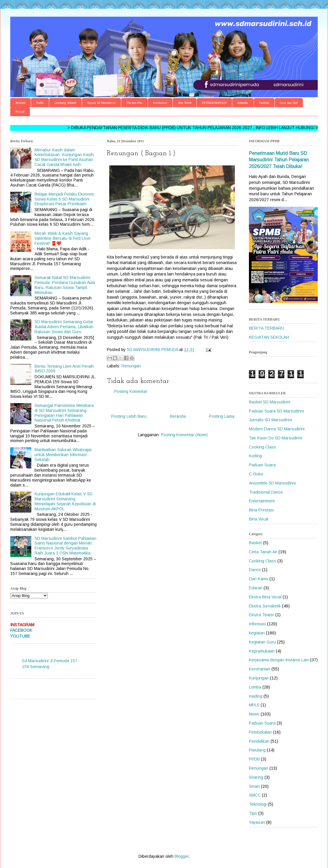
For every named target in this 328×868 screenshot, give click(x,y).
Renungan (131, 366)
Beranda (20, 103)
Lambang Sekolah (65, 103)
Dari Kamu (259, 579)
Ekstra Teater (262, 615)
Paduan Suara (262, 465)
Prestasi (20, 111)
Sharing (256, 777)
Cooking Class (263, 447)
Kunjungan (259, 678)
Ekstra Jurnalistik (265, 606)
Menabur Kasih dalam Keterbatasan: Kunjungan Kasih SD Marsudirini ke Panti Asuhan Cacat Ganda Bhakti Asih (64, 157)
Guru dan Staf (289, 103)
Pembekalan (260, 732)
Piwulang (257, 750)
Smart (254, 786)
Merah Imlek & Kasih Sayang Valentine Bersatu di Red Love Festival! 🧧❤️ (63, 238)
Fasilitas (264, 103)
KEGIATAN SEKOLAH (269, 337)
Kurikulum (160, 103)
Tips (253, 813)
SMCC (255, 795)
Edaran (256, 588)
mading (256, 696)
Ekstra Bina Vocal (265, 597)
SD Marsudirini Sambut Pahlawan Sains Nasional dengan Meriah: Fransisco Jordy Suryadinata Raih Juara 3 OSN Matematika (65, 546)
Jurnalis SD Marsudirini (270, 420)
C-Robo (256, 474)
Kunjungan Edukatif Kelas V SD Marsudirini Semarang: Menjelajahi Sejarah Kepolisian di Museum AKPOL (65, 501)
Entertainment (262, 501)
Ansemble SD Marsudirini (272, 483)
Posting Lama (222, 416)
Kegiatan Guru (262, 642)
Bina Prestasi (261, 510)
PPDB (254, 759)
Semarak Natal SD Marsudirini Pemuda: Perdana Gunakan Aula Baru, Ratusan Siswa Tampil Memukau (65, 285)
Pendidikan (259, 741)
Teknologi (258, 804)
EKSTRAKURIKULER (214, 103)
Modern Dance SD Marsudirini (277, 429)
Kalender (243, 103)
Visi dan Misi (134, 103)
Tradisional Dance (266, 492)
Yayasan (257, 822)
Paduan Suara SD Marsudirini (276, 411)
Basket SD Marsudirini (270, 402)
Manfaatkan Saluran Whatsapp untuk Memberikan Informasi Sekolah (63, 455)
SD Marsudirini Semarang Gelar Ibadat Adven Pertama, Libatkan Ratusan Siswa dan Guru (64, 327)
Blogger (182, 856)
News (254, 714)
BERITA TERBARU (266, 328)
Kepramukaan (262, 651)
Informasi (257, 624)
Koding (255, 456)
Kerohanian (260, 669)
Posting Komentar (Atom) (184, 435)
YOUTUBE (20, 636)
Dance (255, 570)
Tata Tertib (185, 103)
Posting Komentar (131, 391)
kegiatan (257, 633)
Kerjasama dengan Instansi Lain (279, 660)
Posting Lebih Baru (129, 416)
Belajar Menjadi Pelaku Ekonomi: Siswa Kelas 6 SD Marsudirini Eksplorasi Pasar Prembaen (65, 199)
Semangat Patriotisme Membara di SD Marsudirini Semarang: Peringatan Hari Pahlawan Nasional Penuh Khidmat (64, 413)
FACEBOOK (21, 630)
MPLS (254, 705)
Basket (255, 543)
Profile (40, 103)
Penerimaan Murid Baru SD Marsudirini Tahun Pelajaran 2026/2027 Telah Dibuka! (279, 160)
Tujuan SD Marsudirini (101, 103)
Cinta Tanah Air (263, 552)
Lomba (255, 687)
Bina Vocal (259, 519)
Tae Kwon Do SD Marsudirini (276, 438)
